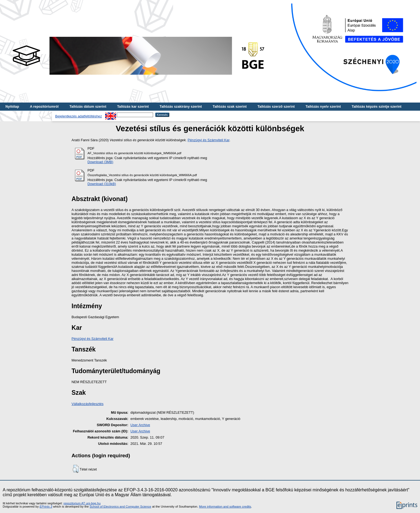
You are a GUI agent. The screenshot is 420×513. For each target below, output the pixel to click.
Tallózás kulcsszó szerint (26, 115)
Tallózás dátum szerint (88, 106)
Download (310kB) (102, 184)
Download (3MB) (100, 162)
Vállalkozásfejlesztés (88, 404)
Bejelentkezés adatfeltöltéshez (79, 116)
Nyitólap (12, 106)
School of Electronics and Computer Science (120, 507)
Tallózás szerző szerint (276, 106)
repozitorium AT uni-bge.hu (82, 503)
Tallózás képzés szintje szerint (376, 106)
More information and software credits (225, 507)
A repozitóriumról (44, 106)
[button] (76, 469)
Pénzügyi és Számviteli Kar (209, 140)
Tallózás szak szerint (230, 106)
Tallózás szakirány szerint (181, 106)
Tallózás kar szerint (133, 106)
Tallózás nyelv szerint (323, 106)
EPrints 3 (46, 507)
